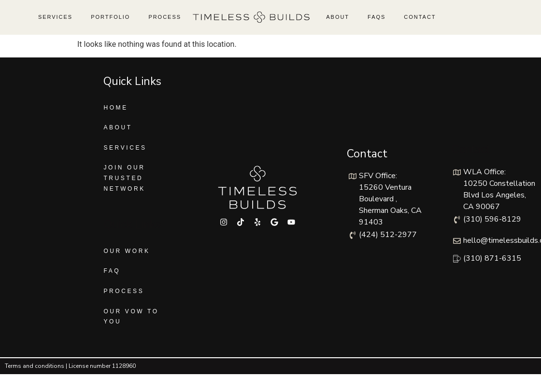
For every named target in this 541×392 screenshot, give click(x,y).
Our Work (127, 251)
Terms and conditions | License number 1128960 (70, 366)
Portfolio (110, 17)
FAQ (112, 271)
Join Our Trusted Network (124, 178)
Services (55, 17)
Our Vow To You (131, 317)
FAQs (377, 17)
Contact (420, 17)
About (338, 17)
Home (115, 108)
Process (165, 17)
